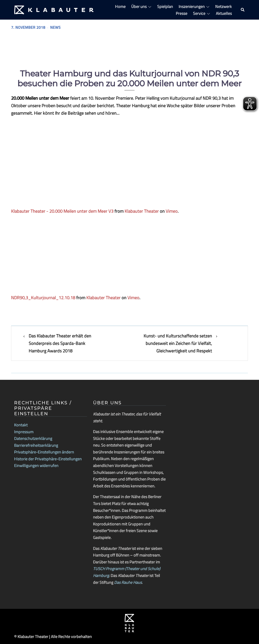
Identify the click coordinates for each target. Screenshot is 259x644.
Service (199, 13)
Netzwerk (224, 6)
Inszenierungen (192, 6)
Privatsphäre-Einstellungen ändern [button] (44, 452)
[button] (243, 10)
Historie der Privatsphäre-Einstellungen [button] (48, 459)
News (55, 27)
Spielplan (165, 6)
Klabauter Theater (142, 211)
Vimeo (172, 211)
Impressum (24, 432)
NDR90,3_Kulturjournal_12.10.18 (43, 298)
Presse (182, 13)
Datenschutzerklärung (33, 438)
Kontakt (21, 425)
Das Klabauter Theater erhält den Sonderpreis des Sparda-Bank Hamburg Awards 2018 (60, 343)
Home (120, 6)
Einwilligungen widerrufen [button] (36, 465)
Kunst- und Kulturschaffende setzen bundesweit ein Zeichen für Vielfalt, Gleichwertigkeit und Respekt (178, 343)
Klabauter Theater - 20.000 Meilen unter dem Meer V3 (62, 211)
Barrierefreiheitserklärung (36, 445)
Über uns (139, 6)
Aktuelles (224, 13)
